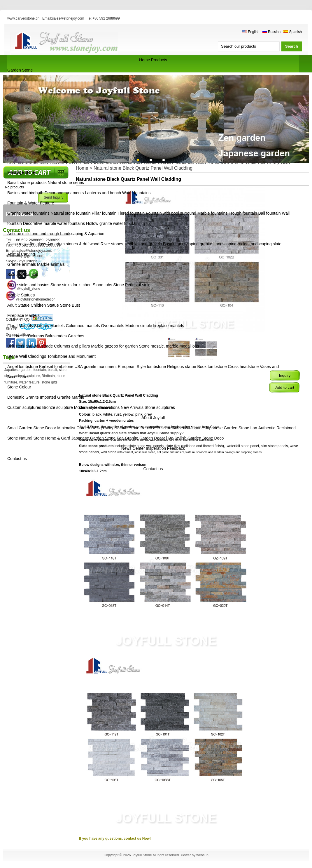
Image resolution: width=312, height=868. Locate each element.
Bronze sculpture (58, 407)
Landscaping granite (194, 244)
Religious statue (182, 367)
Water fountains (136, 193)
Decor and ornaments (64, 193)
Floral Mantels (20, 326)
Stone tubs (102, 285)
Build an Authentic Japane (180, 428)
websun (202, 855)
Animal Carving (21, 254)
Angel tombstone (23, 367)
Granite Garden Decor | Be (149, 438)
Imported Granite (55, 397)
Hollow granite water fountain (112, 223)
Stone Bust (70, 305)
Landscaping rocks (231, 244)
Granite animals (22, 264)
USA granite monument (95, 367)
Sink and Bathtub (23, 275)
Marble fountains (213, 213)
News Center (133, 448)
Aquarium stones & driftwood (73, 244)
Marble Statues (21, 295)
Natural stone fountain (71, 213)
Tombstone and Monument (71, 356)
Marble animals (51, 264)
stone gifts (49, 382)
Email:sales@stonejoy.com (63, 18)
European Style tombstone (142, 367)
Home (144, 60)
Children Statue (45, 305)
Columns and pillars (72, 346)
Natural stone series (66, 183)
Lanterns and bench (103, 193)
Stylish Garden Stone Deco (199, 438)
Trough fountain (243, 213)
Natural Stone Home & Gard (44, 438)
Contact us (17, 459)
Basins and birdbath (25, 193)
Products (159, 60)
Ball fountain (270, 213)
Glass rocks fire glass (27, 244)
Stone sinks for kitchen (71, 285)
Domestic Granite (23, 397)
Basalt (169, 244)
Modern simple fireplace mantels (155, 326)
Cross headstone (243, 367)
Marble (78, 397)
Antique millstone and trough (33, 234)
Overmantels (112, 326)
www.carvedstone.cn (23, 18)
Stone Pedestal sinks (132, 285)
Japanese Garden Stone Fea (97, 438)
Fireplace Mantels (23, 315)
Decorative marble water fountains (54, 223)
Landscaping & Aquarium (83, 234)
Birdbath (48, 376)
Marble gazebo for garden (114, 346)
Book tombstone (212, 367)
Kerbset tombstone (56, 367)
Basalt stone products (27, 183)
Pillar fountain (104, 213)
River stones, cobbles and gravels (131, 244)
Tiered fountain (131, 213)
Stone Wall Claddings (27, 356)
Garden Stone (20, 70)
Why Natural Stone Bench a (130, 428)
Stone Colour (19, 387)
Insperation (156, 448)
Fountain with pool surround (171, 213)
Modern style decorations (97, 407)
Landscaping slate (265, 244)
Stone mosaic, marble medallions (169, 346)
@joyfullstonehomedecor (35, 299)
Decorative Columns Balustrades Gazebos (46, 336)
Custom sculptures (24, 407)
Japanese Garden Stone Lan (231, 428)
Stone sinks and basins (28, 285)
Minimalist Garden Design (81, 428)
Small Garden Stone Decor (32, 428)
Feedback (176, 448)
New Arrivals (132, 407)
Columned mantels (83, 326)
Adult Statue (18, 305)
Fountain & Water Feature (31, 203)
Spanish (293, 32)
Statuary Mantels (49, 326)
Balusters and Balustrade (30, 346)
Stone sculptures (160, 407)
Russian (272, 32)
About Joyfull (153, 418)
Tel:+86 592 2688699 (103, 18)
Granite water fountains (28, 213)
